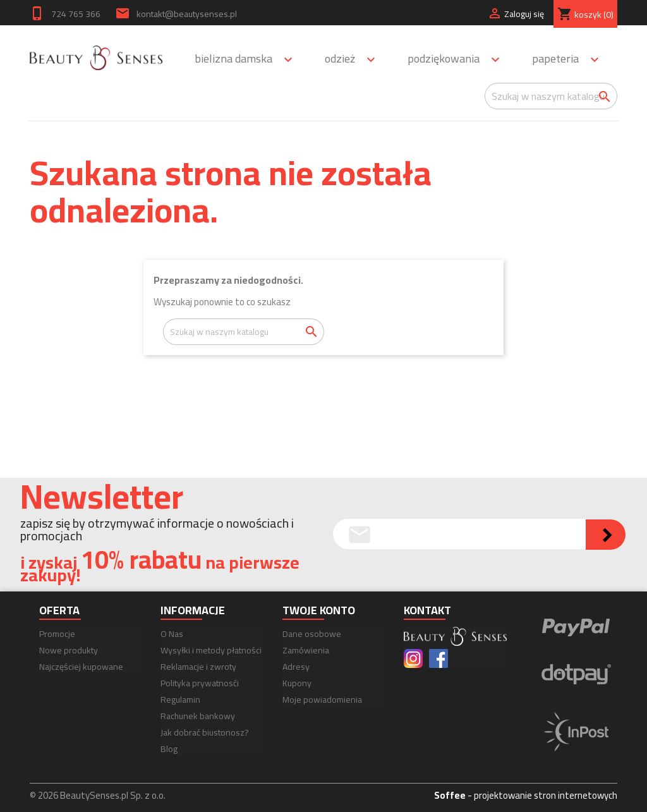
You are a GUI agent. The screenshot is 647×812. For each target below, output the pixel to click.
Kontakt (427, 610)
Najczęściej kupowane (81, 667)
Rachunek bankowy (198, 716)
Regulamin (180, 700)
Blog (169, 749)
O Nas (172, 634)
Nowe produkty (69, 650)
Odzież (356, 60)
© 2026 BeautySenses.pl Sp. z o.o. (98, 795)
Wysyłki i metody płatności (211, 650)
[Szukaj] (551, 96)
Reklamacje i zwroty (198, 667)
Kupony (297, 683)
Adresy (296, 667)
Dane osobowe (312, 634)
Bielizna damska (249, 60)
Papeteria (571, 60)
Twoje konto (319, 610)
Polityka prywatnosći (200, 683)
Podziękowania (459, 60)
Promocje (57, 634)
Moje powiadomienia (322, 700)
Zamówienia (306, 650)
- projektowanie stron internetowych (526, 795)
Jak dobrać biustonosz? (205, 732)
